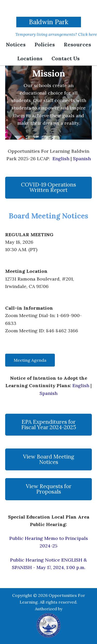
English (61, 159)
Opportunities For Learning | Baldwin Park (49, 9)
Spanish (82, 159)
